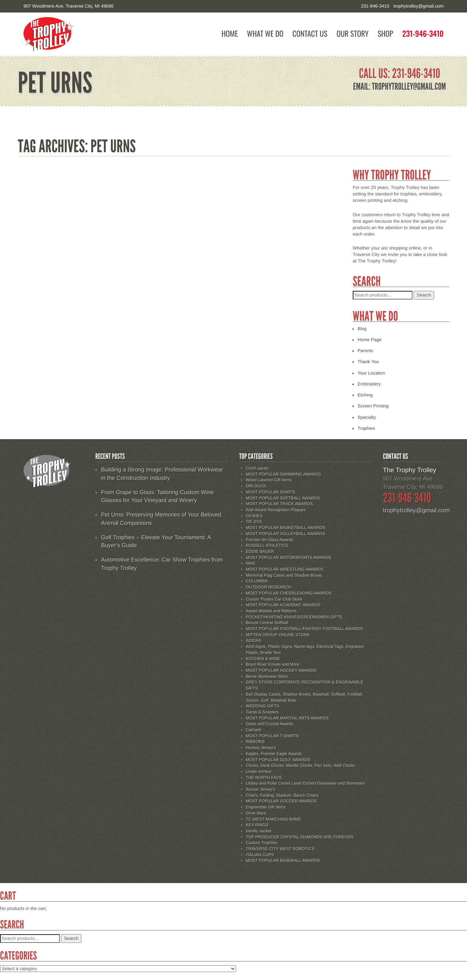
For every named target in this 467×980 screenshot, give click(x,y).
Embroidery (369, 384)
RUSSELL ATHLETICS (267, 546)
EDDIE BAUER (260, 552)
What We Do (265, 34)
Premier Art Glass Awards (270, 540)
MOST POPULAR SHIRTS (271, 492)
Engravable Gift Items (266, 807)
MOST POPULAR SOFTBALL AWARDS (283, 498)
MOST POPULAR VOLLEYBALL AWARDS (286, 534)
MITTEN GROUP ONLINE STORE (278, 635)
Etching (365, 395)
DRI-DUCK (256, 486)
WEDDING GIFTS (263, 706)
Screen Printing (373, 406)
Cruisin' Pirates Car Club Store (274, 599)
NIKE (251, 563)
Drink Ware (256, 813)
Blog (362, 329)
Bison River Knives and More (273, 665)
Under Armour (259, 772)
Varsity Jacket (259, 831)
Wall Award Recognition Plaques (276, 510)
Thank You (368, 362)
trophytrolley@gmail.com (419, 6)
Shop (385, 34)
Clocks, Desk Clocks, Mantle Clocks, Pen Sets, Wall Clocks (301, 766)
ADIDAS (254, 641)
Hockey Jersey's (261, 748)
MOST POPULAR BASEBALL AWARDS (283, 861)
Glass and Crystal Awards (270, 724)
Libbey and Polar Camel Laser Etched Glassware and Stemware (305, 783)
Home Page (370, 340)
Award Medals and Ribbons (271, 611)
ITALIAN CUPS (260, 855)
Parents (365, 351)
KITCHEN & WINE (263, 659)
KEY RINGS (257, 825)
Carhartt (254, 730)
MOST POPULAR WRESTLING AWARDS (285, 570)
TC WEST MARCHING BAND (274, 819)
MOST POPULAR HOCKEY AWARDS (281, 671)
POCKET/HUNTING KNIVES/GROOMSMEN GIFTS (294, 617)
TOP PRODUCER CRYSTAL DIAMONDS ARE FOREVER (300, 837)
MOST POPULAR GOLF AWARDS (278, 760)
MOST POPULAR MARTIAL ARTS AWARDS (287, 718)
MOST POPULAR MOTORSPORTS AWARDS (289, 558)
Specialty (367, 417)
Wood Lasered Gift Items (269, 480)
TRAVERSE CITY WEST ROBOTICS (280, 849)
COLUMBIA (257, 581)
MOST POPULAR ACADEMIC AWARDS (283, 605)
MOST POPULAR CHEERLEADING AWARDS (289, 593)
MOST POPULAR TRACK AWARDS (279, 504)
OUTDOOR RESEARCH (269, 587)
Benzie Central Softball (267, 623)
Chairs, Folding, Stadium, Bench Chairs (283, 796)
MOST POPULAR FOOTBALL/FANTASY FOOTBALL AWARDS (305, 629)
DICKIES (254, 516)
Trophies (366, 428)
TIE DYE (254, 522)
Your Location (371, 373)
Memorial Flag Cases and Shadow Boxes (284, 576)
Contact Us (310, 34)
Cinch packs (257, 468)
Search (424, 295)
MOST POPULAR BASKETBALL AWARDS (286, 528)
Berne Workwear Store (267, 677)
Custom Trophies (262, 843)
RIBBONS (255, 742)
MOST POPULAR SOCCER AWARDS (281, 801)
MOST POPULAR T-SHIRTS (272, 736)
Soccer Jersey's (261, 790)
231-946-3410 (423, 34)
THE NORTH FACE (264, 778)
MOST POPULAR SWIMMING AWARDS (284, 474)
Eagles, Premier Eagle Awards (274, 754)
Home (230, 34)
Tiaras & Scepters (262, 712)
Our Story (353, 34)
